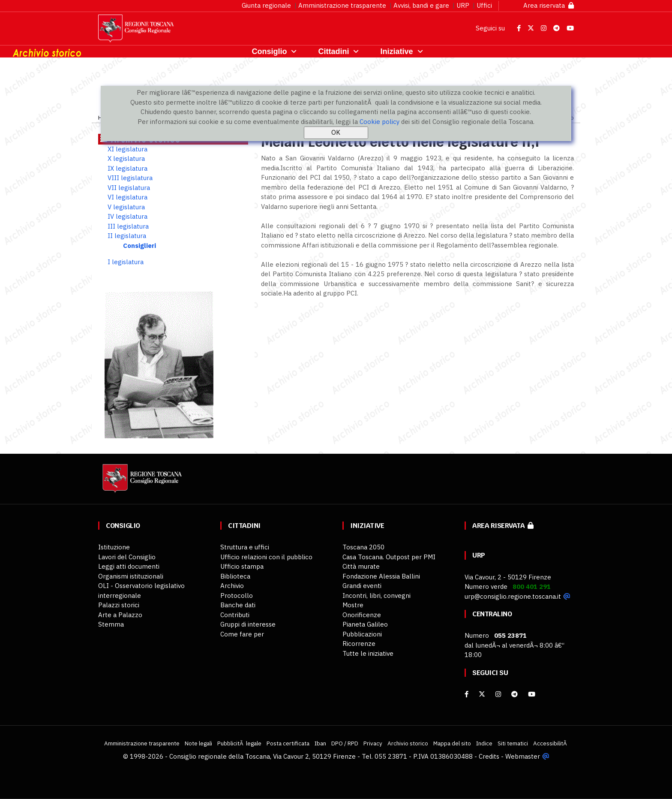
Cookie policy (379, 122)
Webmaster (523, 756)
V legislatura (126, 207)
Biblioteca (235, 576)
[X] (482, 694)
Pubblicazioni (362, 634)
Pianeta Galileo (365, 624)
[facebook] (466, 694)
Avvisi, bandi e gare (421, 5)
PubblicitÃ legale (239, 743)
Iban (320, 743)
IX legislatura (127, 168)
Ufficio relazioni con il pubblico (266, 557)
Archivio (232, 586)
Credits (489, 756)
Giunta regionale (266, 5)
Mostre (353, 605)
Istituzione (114, 547)
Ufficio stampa (242, 566)
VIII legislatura (130, 178)
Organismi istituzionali (131, 576)
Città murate (361, 566)
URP (463, 5)
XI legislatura (127, 149)
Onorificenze (362, 615)
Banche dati (238, 605)
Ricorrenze (359, 644)
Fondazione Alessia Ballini (381, 576)
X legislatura (126, 158)
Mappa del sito (452, 743)
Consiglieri (139, 246)
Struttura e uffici (245, 547)
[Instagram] (498, 694)
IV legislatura (127, 216)
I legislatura (126, 262)
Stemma (111, 624)
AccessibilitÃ (551, 743)
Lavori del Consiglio (127, 557)
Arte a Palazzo (120, 615)
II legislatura (127, 236)
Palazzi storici (119, 605)
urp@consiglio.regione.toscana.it (513, 596)
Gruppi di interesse (248, 624)
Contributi (235, 615)
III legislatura (128, 226)
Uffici (484, 5)
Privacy (373, 743)
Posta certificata (288, 743)
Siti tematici (513, 743)
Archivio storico (408, 743)
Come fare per (242, 634)
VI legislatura (127, 197)
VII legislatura (129, 188)
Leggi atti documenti (129, 566)
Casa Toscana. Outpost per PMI (389, 557)
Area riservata (549, 5)
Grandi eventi (362, 586)
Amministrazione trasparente (342, 5)
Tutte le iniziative (368, 653)
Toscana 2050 (363, 547)
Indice (484, 743)
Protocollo (237, 595)
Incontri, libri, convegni (376, 595)
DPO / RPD (345, 743)
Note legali (198, 743)
